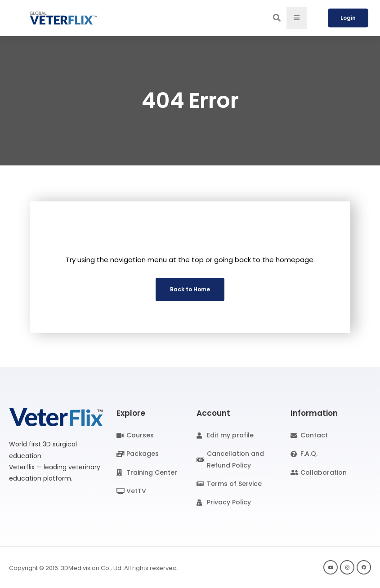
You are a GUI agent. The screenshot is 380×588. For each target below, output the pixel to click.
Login (348, 18)
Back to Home (190, 289)
